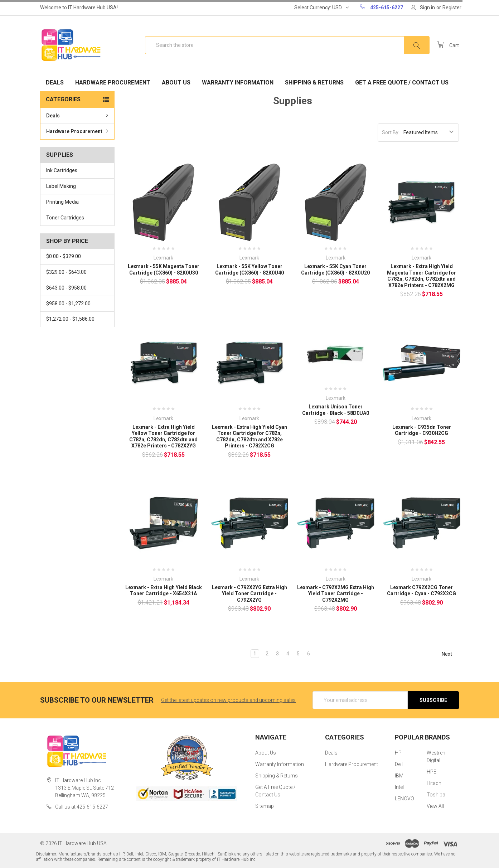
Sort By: (391, 132)
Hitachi (435, 783)
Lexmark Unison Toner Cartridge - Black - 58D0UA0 (336, 410)
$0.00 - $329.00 (64, 256)
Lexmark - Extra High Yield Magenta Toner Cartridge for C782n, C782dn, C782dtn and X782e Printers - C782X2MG (422, 276)
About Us (176, 83)
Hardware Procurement (113, 83)
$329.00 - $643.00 (66, 272)
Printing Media (62, 202)
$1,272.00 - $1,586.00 (70, 319)
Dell (399, 764)
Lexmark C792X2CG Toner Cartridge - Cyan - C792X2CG (422, 591)
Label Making (61, 186)
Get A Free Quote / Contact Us (402, 83)
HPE (432, 772)
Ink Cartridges (62, 170)
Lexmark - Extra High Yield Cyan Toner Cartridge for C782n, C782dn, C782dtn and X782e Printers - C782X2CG (249, 437)
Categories (63, 99)
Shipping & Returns (314, 83)
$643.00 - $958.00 (66, 288)
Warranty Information (238, 83)
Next (450, 654)
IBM (399, 776)
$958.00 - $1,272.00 (68, 304)
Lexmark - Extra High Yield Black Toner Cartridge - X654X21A (164, 591)
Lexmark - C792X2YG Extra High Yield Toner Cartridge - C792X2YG (249, 594)
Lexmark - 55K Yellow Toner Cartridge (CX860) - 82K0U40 (249, 270)
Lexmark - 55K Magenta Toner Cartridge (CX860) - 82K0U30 (164, 270)
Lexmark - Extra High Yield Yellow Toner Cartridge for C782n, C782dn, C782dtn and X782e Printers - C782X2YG (163, 437)
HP (398, 753)
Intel (399, 787)
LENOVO (404, 799)
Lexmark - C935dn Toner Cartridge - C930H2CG (422, 430)
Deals (55, 83)
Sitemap (265, 806)
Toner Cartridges (65, 218)
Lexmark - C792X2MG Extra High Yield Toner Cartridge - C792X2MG (336, 594)
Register (452, 8)
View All (435, 806)
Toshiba (436, 795)
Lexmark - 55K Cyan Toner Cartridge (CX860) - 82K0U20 (335, 270)
